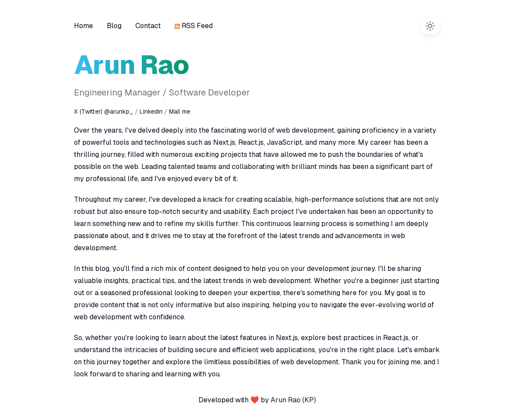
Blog (114, 26)
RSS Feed (194, 26)
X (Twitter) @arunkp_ (104, 111)
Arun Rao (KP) (293, 400)
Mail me (180, 111)
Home (83, 26)
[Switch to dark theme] (430, 26)
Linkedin (152, 111)
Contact (148, 26)
